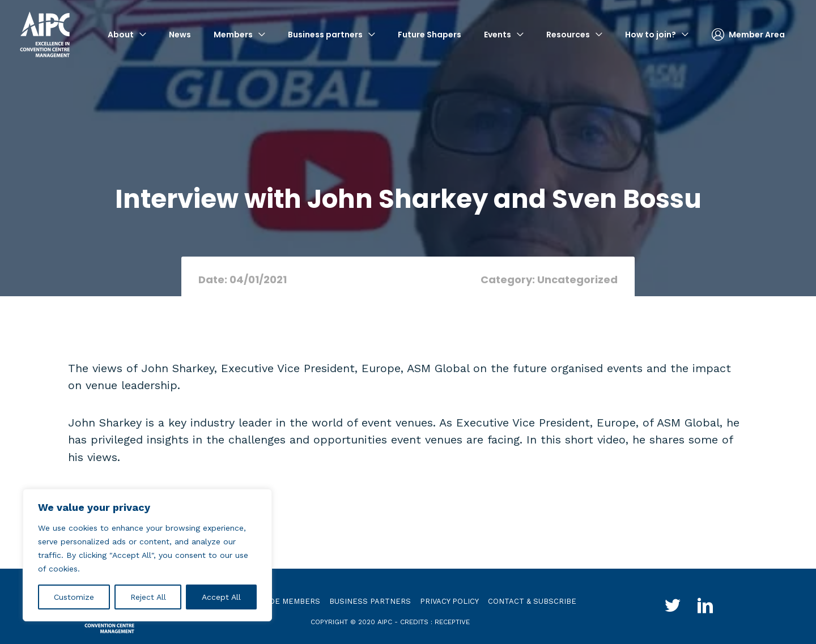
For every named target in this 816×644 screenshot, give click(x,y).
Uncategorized (577, 280)
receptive (452, 621)
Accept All (221, 597)
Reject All (148, 597)
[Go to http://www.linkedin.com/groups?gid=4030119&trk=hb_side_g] (706, 607)
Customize (74, 597)
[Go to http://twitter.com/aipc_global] (672, 607)
